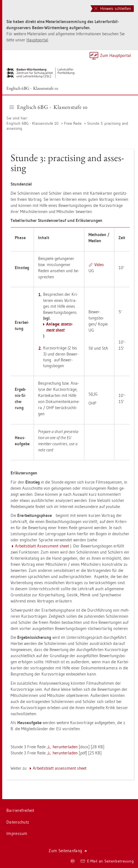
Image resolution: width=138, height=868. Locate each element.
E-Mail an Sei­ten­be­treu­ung (107, 861)
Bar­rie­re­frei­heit (20, 810)
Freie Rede (73, 123)
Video (99, 265)
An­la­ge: (59, 327)
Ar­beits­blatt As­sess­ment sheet (42, 546)
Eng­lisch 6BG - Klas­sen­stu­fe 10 (32, 88)
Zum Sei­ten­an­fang (68, 851)
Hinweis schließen (113, 8)
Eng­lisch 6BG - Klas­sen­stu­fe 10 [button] (49, 107)
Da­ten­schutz (18, 822)
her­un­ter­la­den (65, 747)
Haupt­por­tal (37, 40)
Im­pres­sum (17, 833)
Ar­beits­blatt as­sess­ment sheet (60, 768)
